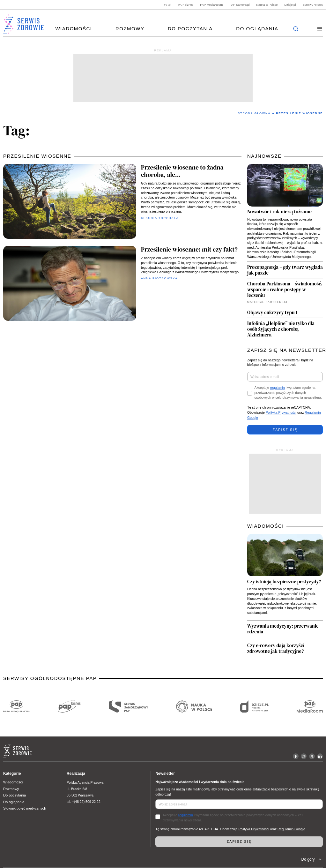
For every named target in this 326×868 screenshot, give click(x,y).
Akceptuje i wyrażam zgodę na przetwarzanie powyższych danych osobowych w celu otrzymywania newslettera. (288, 393)
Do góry (312, 859)
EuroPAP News (313, 5)
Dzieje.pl (290, 5)
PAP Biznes (186, 5)
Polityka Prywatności (281, 412)
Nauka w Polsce (267, 5)
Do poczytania (190, 29)
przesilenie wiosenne (37, 156)
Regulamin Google (291, 829)
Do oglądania (257, 29)
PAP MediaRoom (211, 5)
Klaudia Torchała (160, 218)
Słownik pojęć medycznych (25, 808)
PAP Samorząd (239, 5)
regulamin (278, 388)
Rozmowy (130, 29)
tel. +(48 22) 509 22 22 (84, 802)
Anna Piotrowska (159, 278)
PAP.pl (167, 5)
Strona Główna (254, 113)
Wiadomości (74, 29)
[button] (320, 29)
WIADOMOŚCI (266, 526)
